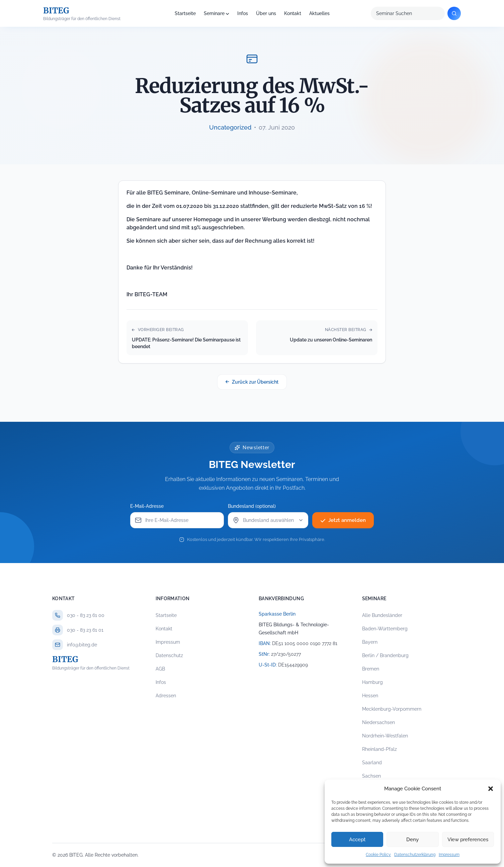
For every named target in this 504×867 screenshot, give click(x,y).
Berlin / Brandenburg (385, 655)
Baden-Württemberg (385, 629)
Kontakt (293, 13)
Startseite (185, 13)
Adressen (166, 696)
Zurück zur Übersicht (252, 382)
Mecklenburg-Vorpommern (392, 709)
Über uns (266, 13)
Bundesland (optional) (254, 506)
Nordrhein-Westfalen (385, 736)
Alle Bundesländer (382, 615)
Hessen (370, 696)
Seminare (214, 13)
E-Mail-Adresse (149, 506)
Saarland (372, 763)
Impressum (449, 855)
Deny (412, 840)
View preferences (468, 840)
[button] (491, 789)
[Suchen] (454, 13)
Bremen (371, 669)
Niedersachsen (379, 722)
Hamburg (372, 682)
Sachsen (371, 776)
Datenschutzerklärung (415, 855)
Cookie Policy (378, 855)
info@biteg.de (82, 645)
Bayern (370, 642)
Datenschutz (169, 655)
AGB (160, 669)
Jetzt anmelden (343, 520)
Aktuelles (319, 13)
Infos (243, 13)
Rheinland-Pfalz (380, 749)
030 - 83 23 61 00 (86, 615)
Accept (357, 840)
